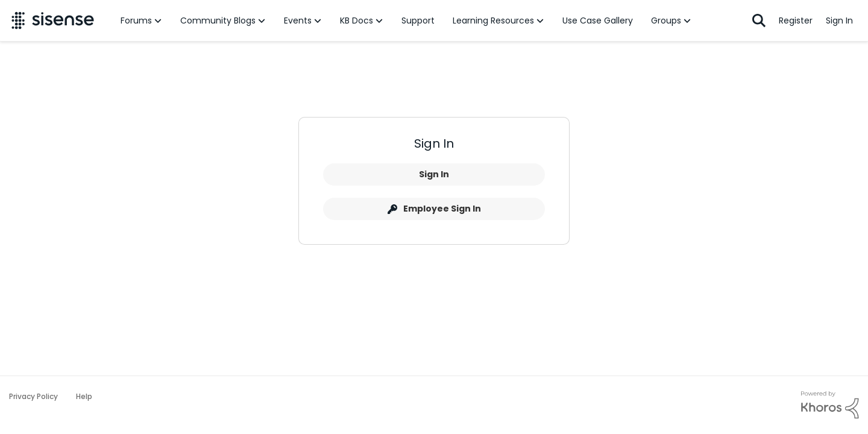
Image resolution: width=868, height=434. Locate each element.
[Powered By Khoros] (830, 405)
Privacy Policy (33, 396)
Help (84, 396)
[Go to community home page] (53, 20)
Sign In (434, 174)
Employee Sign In (434, 209)
